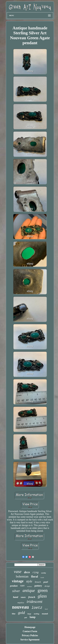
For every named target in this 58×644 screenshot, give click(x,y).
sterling (36, 614)
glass (42, 596)
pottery (38, 586)
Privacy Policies (30, 635)
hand (16, 597)
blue (14, 614)
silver (16, 591)
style (29, 581)
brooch (38, 582)
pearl (46, 582)
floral (34, 576)
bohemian (22, 576)
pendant (14, 586)
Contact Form (30, 631)
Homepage (30, 627)
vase (18, 571)
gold (22, 613)
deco (27, 572)
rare (22, 585)
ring (36, 573)
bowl (46, 609)
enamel (45, 614)
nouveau (20, 607)
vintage (18, 581)
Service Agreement (30, 640)
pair (26, 618)
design (47, 586)
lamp (33, 617)
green (43, 590)
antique (29, 591)
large (29, 614)
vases (23, 597)
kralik (42, 577)
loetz (37, 608)
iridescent (35, 601)
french (32, 597)
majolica (21, 603)
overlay (44, 573)
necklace (30, 586)
